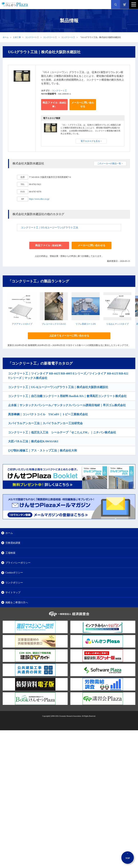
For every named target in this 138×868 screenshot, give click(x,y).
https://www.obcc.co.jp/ (39, 199)
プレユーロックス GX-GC (54, 324)
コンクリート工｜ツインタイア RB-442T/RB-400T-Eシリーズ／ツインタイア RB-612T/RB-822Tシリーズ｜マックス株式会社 (68, 376)
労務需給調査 (13, 543)
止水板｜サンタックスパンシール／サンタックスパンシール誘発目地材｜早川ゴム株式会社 (67, 405)
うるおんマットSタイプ (117, 324)
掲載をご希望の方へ (17, 602)
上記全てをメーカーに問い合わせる (69, 336)
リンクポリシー (14, 583)
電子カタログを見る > (91, 141)
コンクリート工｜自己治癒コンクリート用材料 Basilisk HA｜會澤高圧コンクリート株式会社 (67, 396)
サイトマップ (13, 592)
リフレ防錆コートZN (86, 324)
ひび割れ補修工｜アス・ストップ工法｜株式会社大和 (43, 450)
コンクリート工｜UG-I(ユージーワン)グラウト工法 (49, 228)
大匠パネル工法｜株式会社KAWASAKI (33, 441)
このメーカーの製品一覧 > (110, 163)
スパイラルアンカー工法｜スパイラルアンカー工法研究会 (45, 423)
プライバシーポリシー (18, 563)
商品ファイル (54, 105)
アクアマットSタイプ (22, 324)
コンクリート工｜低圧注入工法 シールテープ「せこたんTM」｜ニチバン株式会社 (62, 432)
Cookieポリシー (14, 573)
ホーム (6, 37)
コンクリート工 (32, 37)
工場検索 (10, 553)
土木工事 (17, 37)
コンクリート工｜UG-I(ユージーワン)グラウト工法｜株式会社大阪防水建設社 (58, 387)
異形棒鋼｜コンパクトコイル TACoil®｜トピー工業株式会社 (48, 414)
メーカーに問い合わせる (83, 105)
